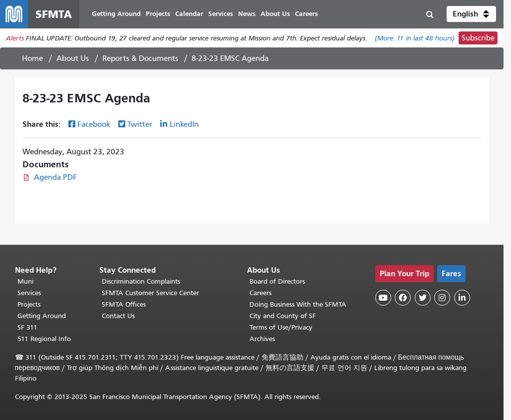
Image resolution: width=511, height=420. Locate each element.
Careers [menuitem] (306, 14)
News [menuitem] (247, 14)
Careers (260, 293)
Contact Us (118, 316)
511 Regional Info (44, 339)
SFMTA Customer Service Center (150, 293)
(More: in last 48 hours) (415, 38)
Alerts (15, 38)
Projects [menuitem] (158, 14)
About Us (73, 58)
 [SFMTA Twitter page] (423, 298)
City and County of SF (283, 316)
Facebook (94, 124)
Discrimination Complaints (141, 281)
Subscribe (478, 38)
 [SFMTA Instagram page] (442, 298)
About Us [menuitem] (275, 14)
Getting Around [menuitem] (116, 14)
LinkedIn (184, 124)
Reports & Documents (140, 58)
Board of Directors (277, 281)
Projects (29, 304)
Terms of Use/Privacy (281, 327)
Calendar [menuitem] (189, 14)
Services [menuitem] (221, 14)
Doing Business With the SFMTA (298, 304)
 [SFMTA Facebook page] (403, 298)
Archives (262, 339)
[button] (471, 14)
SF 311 (27, 327)
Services (29, 293)
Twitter (140, 124)
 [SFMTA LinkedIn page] (462, 298)
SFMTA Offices (124, 304)
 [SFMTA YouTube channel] (383, 298)
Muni (25, 281)
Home (32, 58)
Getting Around (42, 316)
